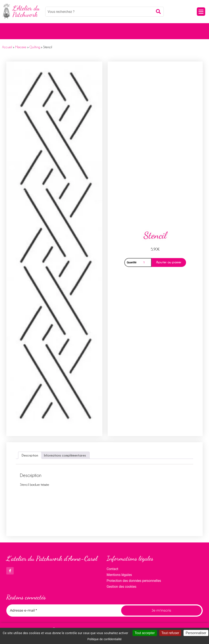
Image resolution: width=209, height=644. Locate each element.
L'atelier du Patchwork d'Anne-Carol (52, 558)
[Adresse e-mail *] (62, 611)
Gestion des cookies (121, 587)
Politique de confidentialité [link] (105, 639)
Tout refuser (170, 633)
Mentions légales (119, 575)
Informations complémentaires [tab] (65, 455)
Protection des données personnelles (134, 581)
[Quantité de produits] (145, 262)
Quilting (35, 47)
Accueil (7, 47)
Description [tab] (30, 455)
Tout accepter (145, 633)
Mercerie (21, 47)
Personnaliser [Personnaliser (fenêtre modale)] (196, 633)
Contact (112, 569)
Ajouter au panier (169, 262)
